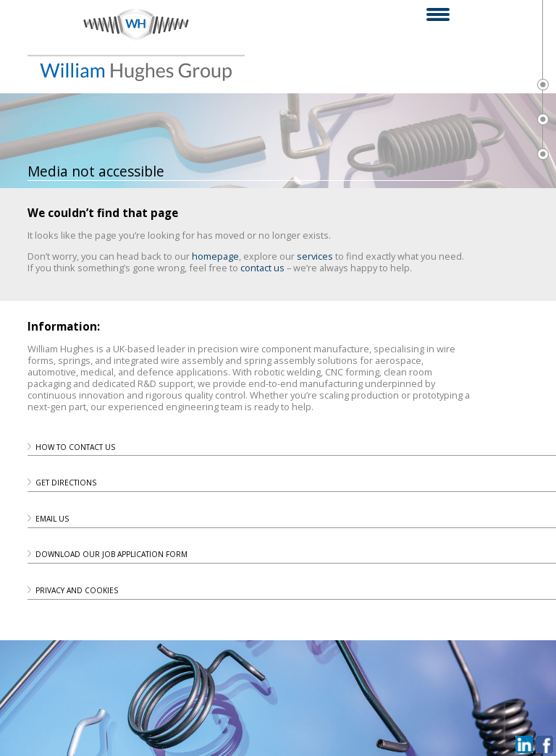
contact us (262, 268)
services (315, 256)
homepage (215, 256)
